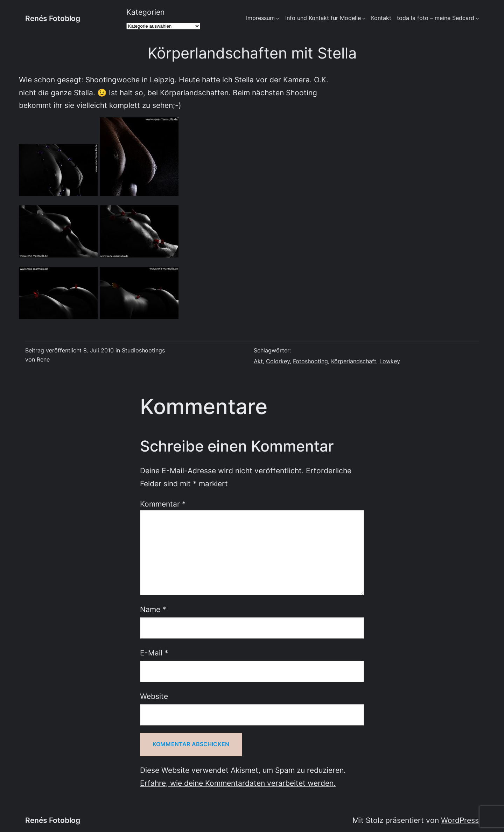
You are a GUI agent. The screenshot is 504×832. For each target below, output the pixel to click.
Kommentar (163, 504)
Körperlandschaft (354, 361)
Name (153, 609)
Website (154, 696)
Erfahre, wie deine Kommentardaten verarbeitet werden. (238, 783)
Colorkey (278, 361)
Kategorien (145, 12)
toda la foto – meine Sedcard (436, 18)
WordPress (460, 820)
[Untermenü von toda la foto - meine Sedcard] (477, 18)
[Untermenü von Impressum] (278, 18)
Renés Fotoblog (53, 18)
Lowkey (390, 361)
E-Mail (154, 653)
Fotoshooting (310, 361)
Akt (258, 361)
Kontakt (381, 18)
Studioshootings (143, 350)
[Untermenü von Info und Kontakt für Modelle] (364, 18)
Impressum (260, 18)
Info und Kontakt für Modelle (323, 18)
